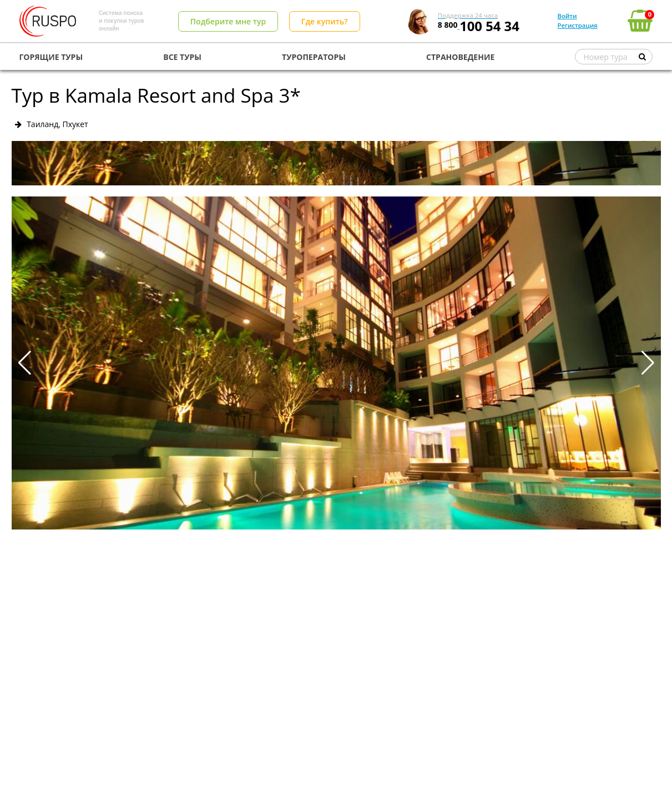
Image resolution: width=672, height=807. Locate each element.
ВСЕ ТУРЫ (182, 57)
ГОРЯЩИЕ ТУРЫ (51, 57)
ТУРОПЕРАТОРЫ (314, 57)
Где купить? (325, 21)
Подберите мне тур (228, 21)
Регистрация (578, 25)
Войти (567, 16)
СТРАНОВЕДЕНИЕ (460, 57)
